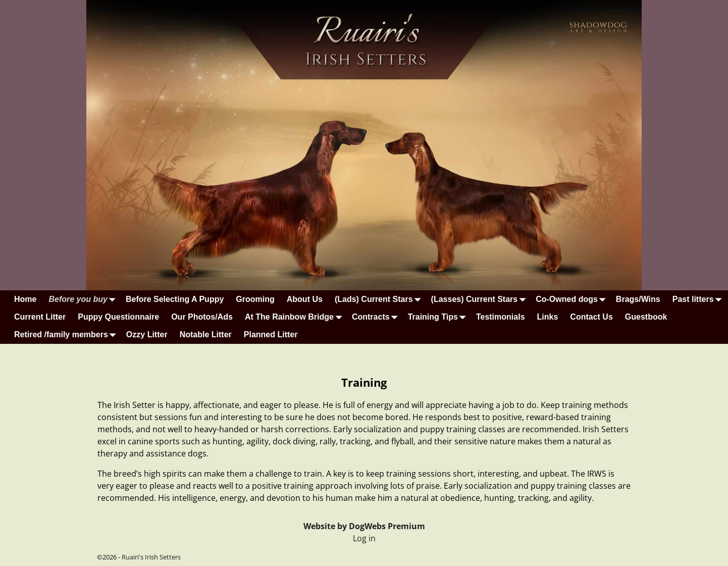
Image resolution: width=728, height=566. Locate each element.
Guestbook (646, 317)
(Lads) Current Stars (380, 299)
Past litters (699, 299)
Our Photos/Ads (202, 317)
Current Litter (40, 317)
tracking (533, 498)
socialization (378, 429)
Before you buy (84, 299)
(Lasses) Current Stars (481, 299)
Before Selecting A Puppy (175, 299)
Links (548, 317)
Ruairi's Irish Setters (151, 557)
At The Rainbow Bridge (295, 317)
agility (581, 498)
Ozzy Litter (147, 335)
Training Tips (439, 317)
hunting (499, 498)
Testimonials (501, 317)
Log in (364, 538)
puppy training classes (463, 429)
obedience (460, 498)
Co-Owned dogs (573, 299)
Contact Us (591, 317)
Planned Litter (271, 335)
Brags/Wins (638, 299)
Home (25, 299)
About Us (305, 299)
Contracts (377, 317)
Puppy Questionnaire (118, 317)
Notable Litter (206, 335)
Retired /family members (67, 335)
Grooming (255, 299)
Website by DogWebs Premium (364, 526)
